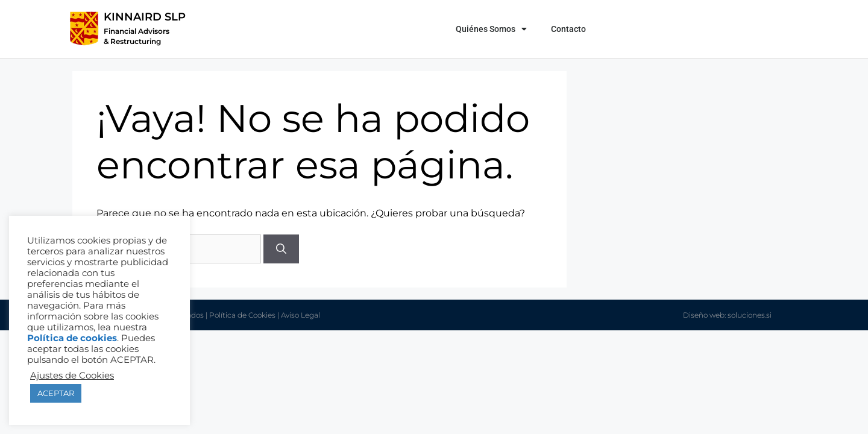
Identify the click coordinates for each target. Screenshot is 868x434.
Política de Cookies (242, 315)
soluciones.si (750, 315)
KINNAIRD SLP (145, 17)
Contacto (568, 29)
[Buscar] (281, 249)
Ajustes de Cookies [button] (72, 376)
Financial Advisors (137, 31)
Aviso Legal (300, 315)
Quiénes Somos (491, 29)
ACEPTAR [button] (56, 393)
